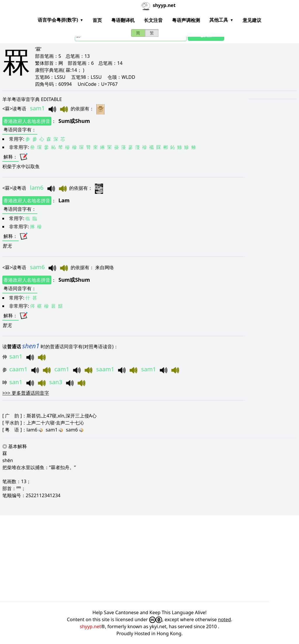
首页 (97, 20)
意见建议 (252, 20)
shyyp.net (90, 626)
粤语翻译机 (123, 20)
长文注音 (153, 20)
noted (225, 619)
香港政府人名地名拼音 (27, 121)
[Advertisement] (149, 558)
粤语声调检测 (186, 20)
